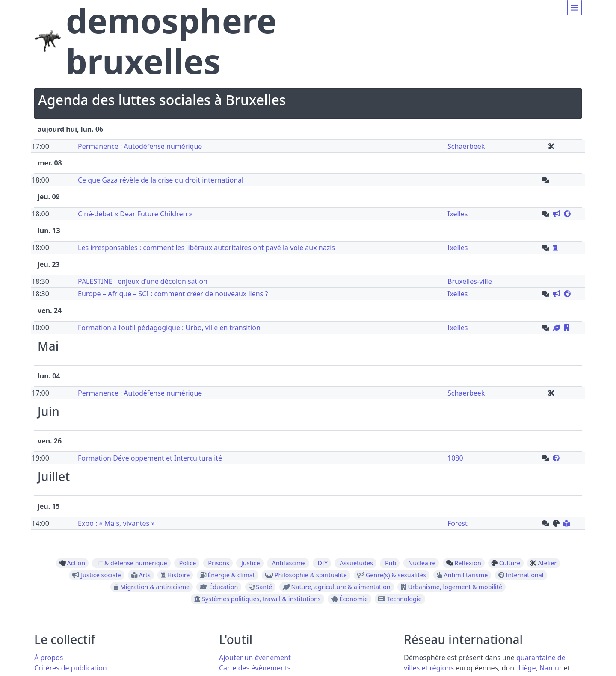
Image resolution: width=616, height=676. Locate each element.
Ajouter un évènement (255, 658)
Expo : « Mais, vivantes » (116, 523)
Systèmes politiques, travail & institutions (261, 599)
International (524, 575)
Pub (391, 563)
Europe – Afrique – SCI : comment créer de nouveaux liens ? (173, 294)
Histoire (179, 575)
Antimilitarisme (466, 575)
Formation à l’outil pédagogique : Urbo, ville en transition (169, 328)
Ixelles (458, 214)
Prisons (219, 563)
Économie (354, 599)
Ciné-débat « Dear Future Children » (135, 214)
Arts (145, 575)
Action (76, 563)
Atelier (547, 563)
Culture (510, 563)
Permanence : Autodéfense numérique (140, 146)
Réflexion (468, 563)
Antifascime (289, 563)
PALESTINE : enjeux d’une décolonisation (143, 281)
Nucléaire (422, 563)
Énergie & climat (231, 575)
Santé (264, 587)
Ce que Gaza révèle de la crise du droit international (161, 180)
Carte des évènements (255, 668)
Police (187, 563)
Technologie (404, 599)
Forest (458, 523)
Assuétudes (356, 563)
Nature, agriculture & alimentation (341, 587)
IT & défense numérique (132, 563)
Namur (551, 668)
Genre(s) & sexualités (396, 575)
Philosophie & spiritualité (311, 575)
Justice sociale (101, 575)
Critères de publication (71, 668)
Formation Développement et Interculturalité (150, 458)
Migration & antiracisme (155, 587)
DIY (323, 563)
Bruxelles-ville (470, 281)
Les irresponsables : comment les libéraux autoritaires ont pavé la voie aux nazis (206, 248)
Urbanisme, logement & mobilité (455, 587)
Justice (251, 563)
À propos (49, 658)
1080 (455, 458)
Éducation (224, 587)
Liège (527, 668)
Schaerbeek (466, 146)
